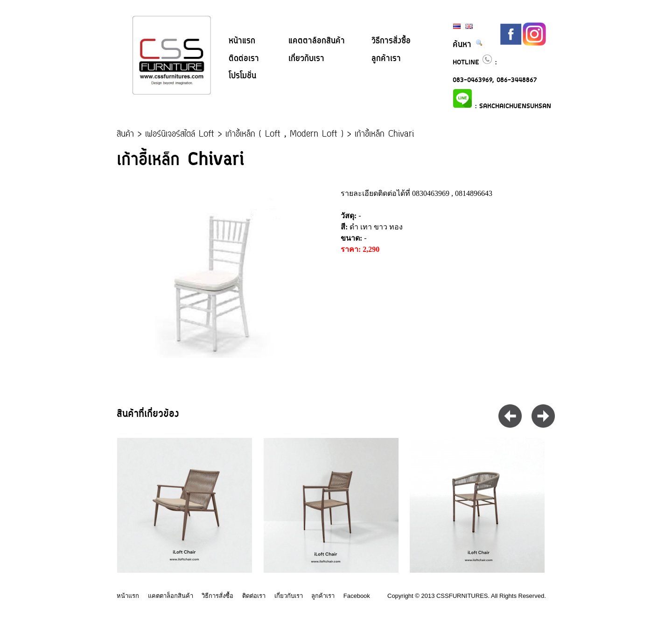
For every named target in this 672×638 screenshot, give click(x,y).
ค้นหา (468, 45)
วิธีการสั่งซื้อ (391, 41)
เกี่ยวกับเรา (306, 59)
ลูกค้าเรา (386, 59)
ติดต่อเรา (244, 59)
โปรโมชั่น (242, 76)
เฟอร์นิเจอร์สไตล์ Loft (180, 135)
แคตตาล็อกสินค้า (317, 41)
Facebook (357, 596)
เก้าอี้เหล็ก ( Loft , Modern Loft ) (284, 135)
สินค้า (125, 135)
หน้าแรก (242, 41)
